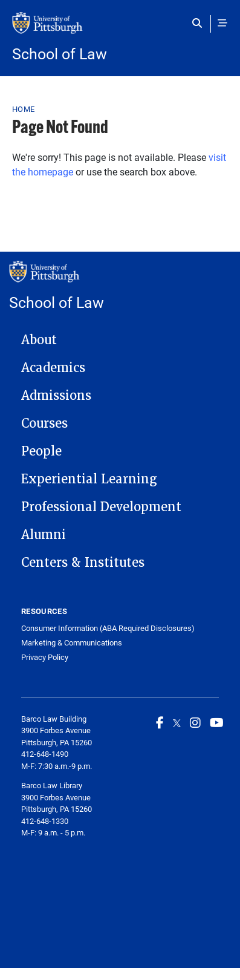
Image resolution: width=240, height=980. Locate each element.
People (41, 451)
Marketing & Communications (72, 643)
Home (23, 109)
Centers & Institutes (83, 563)
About (39, 340)
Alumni (44, 535)
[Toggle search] (200, 23)
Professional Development (101, 507)
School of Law (60, 54)
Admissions (56, 396)
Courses (44, 423)
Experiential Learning (89, 479)
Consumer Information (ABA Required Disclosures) (108, 628)
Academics (53, 368)
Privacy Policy (45, 657)
